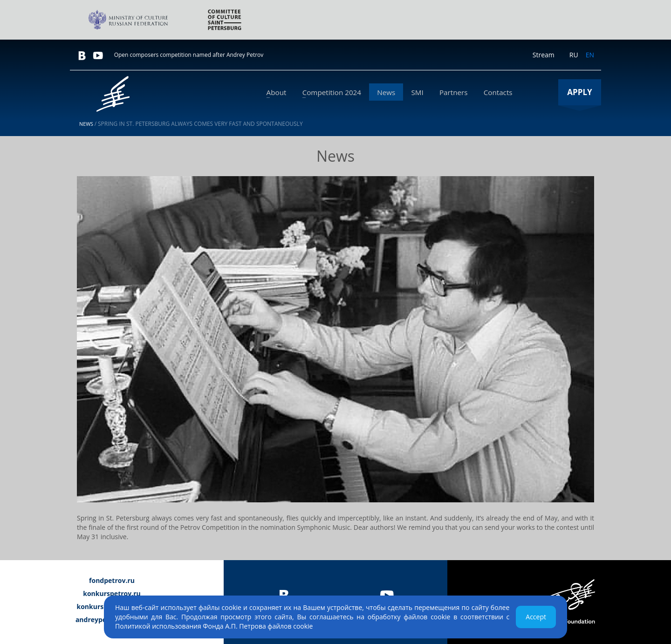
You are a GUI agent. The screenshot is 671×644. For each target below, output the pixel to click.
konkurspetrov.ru (112, 593)
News (399, 92)
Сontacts (500, 92)
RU (574, 55)
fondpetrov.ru (112, 580)
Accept (536, 617)
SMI (426, 92)
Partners (459, 92)
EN (590, 55)
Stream (544, 55)
